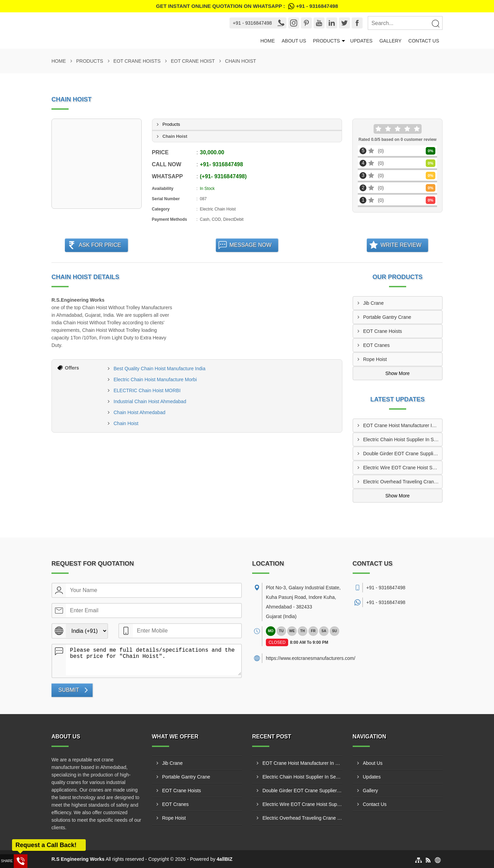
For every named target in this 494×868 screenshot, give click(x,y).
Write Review (401, 245)
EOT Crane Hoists (137, 61)
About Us (294, 41)
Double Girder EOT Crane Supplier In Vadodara (403, 454)
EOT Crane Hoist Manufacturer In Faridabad (403, 425)
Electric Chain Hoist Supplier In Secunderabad (403, 439)
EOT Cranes (377, 345)
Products (326, 41)
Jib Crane (374, 303)
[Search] (435, 23)
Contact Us (424, 41)
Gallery (390, 41)
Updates (361, 41)
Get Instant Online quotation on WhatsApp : (247, 6)
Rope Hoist (375, 359)
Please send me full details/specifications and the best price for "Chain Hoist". (154, 660)
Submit (69, 690)
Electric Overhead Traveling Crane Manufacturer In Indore (403, 482)
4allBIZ (225, 859)
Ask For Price (100, 245)
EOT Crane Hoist (193, 61)
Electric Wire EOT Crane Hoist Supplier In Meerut (403, 468)
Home (268, 41)
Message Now (251, 245)
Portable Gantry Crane (387, 317)
